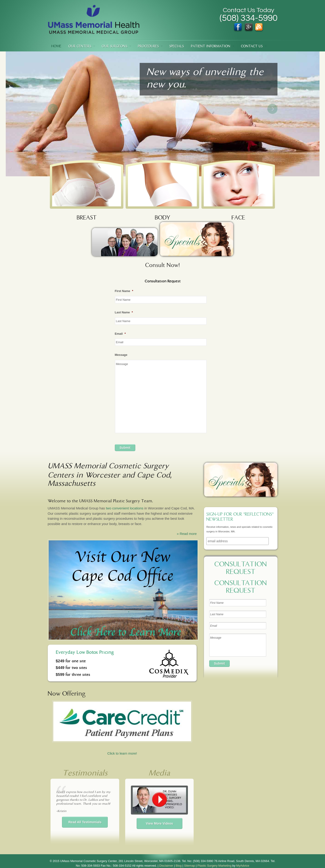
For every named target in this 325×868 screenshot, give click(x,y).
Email (120, 334)
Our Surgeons (114, 46)
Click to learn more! (122, 728)
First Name (124, 291)
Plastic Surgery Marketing (215, 866)
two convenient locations (125, 508)
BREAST (87, 218)
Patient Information (211, 46)
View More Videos (160, 823)
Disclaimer (166, 866)
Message (121, 355)
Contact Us (252, 46)
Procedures (148, 46)
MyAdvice (243, 866)
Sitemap (189, 866)
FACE (238, 218)
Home (56, 46)
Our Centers (80, 46)
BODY (162, 218)
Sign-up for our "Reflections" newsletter (240, 517)
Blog (179, 866)
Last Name (124, 312)
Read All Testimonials (85, 822)
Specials (177, 46)
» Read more (187, 534)
